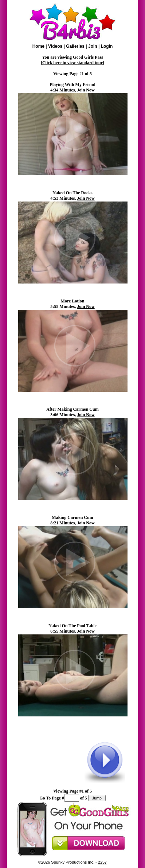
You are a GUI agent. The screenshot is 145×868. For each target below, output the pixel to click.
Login (107, 46)
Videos (55, 46)
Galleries (75, 46)
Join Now (86, 90)
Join (93, 46)
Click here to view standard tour (72, 63)
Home (38, 46)
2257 (102, 862)
